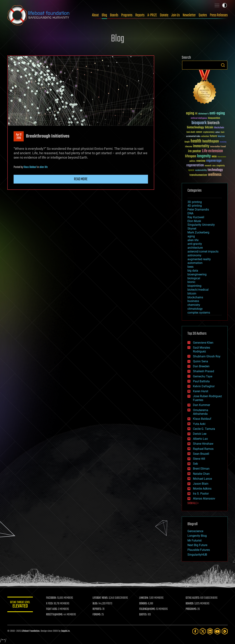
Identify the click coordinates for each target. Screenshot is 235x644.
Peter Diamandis (198, 210)
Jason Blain (201, 484)
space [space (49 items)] (191, 170)
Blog (104, 15)
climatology (195, 309)
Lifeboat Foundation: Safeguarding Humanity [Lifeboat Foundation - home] (39, 15)
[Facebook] (195, 631)
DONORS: (143, 604)
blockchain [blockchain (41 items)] (219, 128)
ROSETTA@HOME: (55, 615)
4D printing (195, 206)
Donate (164, 15)
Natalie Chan (201, 474)
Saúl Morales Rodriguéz (201, 350)
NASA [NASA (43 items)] (214, 157)
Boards (114, 15)
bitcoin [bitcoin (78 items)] (209, 128)
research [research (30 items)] (208, 166)
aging (191, 236)
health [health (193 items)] (196, 141)
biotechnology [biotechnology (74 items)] (195, 128)
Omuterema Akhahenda (201, 412)
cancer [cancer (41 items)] (199, 132)
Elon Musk (194, 221)
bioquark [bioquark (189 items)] (199, 123)
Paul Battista (201, 381)
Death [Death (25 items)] (223, 132)
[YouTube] (217, 631)
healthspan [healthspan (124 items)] (211, 141)
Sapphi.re (65, 631)
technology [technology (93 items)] (215, 170)
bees (190, 267)
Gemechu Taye (203, 376)
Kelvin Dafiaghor (204, 386)
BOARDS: (190, 604)
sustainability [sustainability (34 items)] (201, 171)
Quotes (203, 15)
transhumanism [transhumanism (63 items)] (198, 175)
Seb (195, 464)
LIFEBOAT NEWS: (101, 598)
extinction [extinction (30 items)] (205, 137)
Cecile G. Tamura (204, 429)
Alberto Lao (200, 439)
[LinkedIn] (210, 631)
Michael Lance (202, 479)
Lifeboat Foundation (30, 631)
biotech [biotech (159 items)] (214, 123)
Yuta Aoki (199, 424)
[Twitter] (203, 631)
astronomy (194, 255)
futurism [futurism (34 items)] (221, 137)
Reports (140, 15)
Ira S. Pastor (201, 494)
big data (193, 271)
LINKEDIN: (144, 598)
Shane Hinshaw (203, 444)
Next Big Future (197, 545)
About (95, 15)
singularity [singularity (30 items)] (221, 166)
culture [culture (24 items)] (218, 132)
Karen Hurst (201, 391)
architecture (195, 248)
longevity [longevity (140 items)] (204, 156)
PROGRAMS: (191, 609)
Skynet (192, 229)
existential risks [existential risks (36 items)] (193, 137)
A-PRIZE (152, 15)
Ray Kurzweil (196, 217)
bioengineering (197, 274)
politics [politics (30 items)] (192, 161)
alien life (44, 167)
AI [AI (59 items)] (196, 114)
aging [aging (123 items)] (190, 113)
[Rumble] (225, 631)
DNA (190, 213)
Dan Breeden (201, 366)
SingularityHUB (197, 555)
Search (223, 65)
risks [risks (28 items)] (214, 166)
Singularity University (201, 225)
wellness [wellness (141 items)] (215, 175)
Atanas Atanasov (204, 498)
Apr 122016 (19, 136)
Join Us (176, 15)
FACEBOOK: (51, 598)
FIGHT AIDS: (52, 609)
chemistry (194, 305)
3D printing (195, 202)
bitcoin (192, 293)
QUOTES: (143, 615)
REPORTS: (97, 609)
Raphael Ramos (203, 449)
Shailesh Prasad (204, 371)
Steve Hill (199, 459)
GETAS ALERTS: (193, 598)
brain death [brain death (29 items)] (191, 132)
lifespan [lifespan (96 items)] (191, 156)
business (193, 301)
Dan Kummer (201, 405)
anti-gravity (195, 244)
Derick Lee (200, 434)
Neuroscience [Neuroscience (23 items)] (222, 157)
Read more (81, 179)
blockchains (195, 297)
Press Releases (219, 15)
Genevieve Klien (203, 343)
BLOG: (95, 604)
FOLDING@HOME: (148, 609)
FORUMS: (97, 615)
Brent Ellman (201, 469)
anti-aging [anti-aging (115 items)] (217, 113)
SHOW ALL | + (193, 503)
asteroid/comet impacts (203, 251)
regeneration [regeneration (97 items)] (195, 165)
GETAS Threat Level (20, 605)
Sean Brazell (201, 454)
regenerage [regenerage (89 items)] (214, 161)
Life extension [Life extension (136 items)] (212, 151)
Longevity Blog (197, 536)
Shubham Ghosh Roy (207, 356)
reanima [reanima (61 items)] (201, 161)
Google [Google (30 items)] (187, 142)
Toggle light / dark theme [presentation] (225, 5)
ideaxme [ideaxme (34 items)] (189, 147)
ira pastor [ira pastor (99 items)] (195, 151)
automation (195, 263)
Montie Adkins (202, 489)
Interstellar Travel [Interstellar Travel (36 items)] (218, 147)
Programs (127, 15)
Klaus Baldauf (30, 167)
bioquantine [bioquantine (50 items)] (214, 118)
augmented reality (199, 259)
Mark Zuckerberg (198, 232)
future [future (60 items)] (213, 136)
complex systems (199, 313)
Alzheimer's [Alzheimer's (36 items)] (203, 114)
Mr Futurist (195, 540)
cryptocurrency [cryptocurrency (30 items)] (209, 132)
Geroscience (195, 531)
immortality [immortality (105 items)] (201, 146)
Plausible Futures (199, 550)
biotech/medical (198, 290)
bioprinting (194, 286)
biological (194, 278)
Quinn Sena (200, 361)
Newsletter (189, 15)
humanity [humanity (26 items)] (223, 142)
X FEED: (50, 604)
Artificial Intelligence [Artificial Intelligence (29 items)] (199, 118)
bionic (191, 282)
